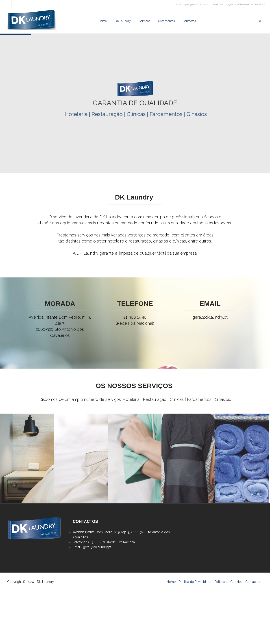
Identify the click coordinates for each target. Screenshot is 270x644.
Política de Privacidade (195, 582)
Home (103, 21)
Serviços (144, 21)
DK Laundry (123, 21)
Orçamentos (166, 21)
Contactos (189, 21)
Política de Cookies (228, 582)
